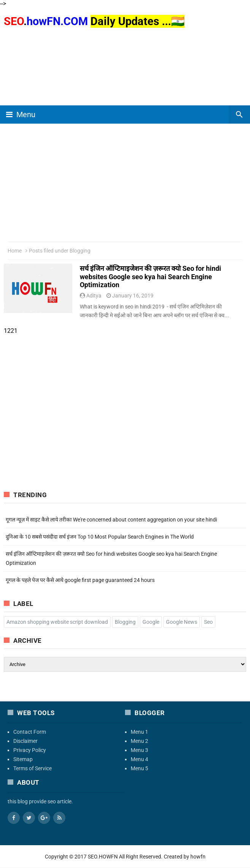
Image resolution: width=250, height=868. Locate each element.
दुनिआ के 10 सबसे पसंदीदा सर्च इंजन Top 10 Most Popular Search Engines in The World (100, 537)
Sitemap (23, 759)
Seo (208, 622)
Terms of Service (32, 768)
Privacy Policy (30, 750)
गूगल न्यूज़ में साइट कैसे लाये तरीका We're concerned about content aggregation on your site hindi (111, 520)
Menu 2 (139, 741)
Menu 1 (139, 732)
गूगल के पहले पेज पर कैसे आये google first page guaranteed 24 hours (80, 580)
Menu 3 (139, 750)
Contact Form (30, 732)
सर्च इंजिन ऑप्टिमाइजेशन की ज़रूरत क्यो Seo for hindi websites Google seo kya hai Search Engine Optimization (150, 277)
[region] (125, 59)
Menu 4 (139, 759)
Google (151, 622)
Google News (182, 622)
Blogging (125, 622)
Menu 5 (139, 768)
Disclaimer (25, 741)
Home (15, 251)
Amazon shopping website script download (57, 622)
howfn (198, 857)
